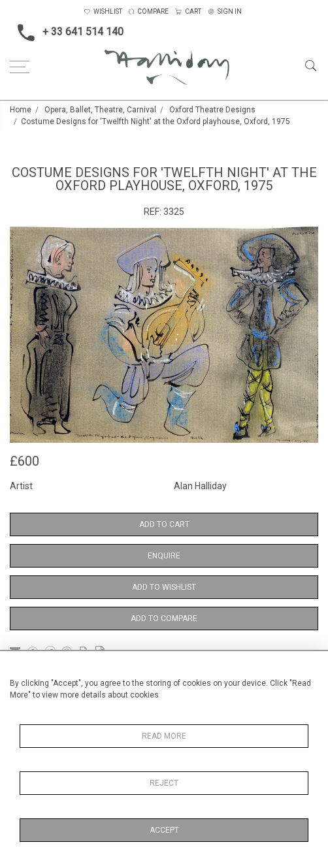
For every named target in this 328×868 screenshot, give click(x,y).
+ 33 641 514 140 (67, 33)
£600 (25, 461)
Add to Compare (164, 619)
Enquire (164, 556)
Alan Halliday (200, 486)
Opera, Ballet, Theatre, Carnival (100, 110)
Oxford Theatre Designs (212, 110)
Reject (164, 783)
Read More (164, 736)
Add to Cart (164, 524)
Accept (164, 830)
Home (21, 110)
